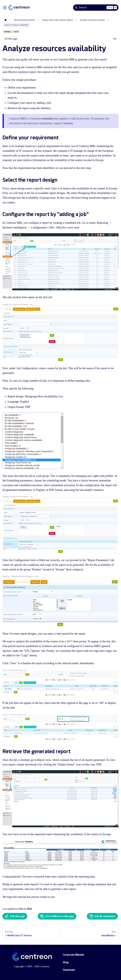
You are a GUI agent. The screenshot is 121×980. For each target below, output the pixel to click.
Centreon (68, 123)
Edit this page (15, 916)
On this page (11, 39)
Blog (66, 962)
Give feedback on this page (57, 916)
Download (69, 970)
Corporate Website (73, 955)
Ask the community (102, 916)
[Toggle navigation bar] (5, 8)
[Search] (96, 8)
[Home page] (6, 20)
